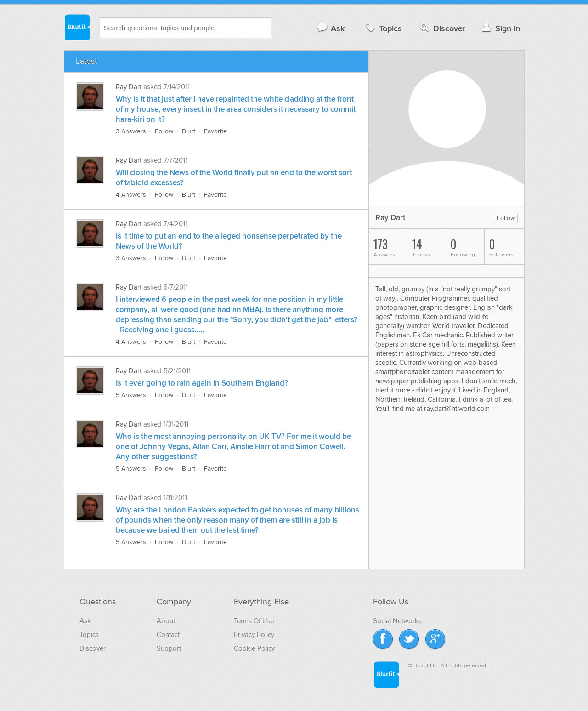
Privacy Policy (254, 635)
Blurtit (77, 27)
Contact (168, 635)
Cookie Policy (254, 648)
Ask (331, 28)
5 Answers (131, 395)
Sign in (500, 28)
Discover (442, 28)
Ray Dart (129, 87)
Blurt (189, 131)
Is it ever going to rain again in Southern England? (202, 383)
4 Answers (131, 195)
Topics (383, 28)
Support (169, 648)
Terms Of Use (254, 621)
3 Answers (131, 131)
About (166, 621)
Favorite (215, 131)
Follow (164, 131)
